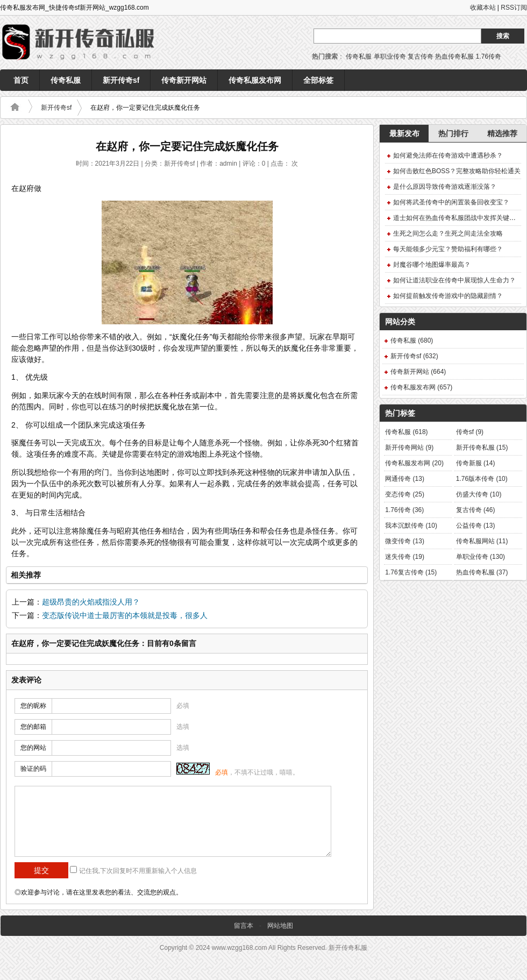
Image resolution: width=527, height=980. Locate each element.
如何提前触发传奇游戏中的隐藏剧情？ (448, 296)
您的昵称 (33, 706)
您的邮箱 (33, 727)
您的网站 (33, 748)
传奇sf (470, 432)
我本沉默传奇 (411, 525)
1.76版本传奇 (482, 479)
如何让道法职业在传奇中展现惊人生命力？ (454, 280)
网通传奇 (405, 479)
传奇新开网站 (184, 80)
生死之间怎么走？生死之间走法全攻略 (448, 233)
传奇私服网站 (482, 541)
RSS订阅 (514, 8)
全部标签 (318, 80)
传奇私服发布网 (255, 80)
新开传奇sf (121, 80)
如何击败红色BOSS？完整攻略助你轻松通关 (457, 171)
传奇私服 (359, 56)
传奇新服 (476, 463)
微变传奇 (405, 541)
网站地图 (280, 926)
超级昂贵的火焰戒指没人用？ (91, 602)
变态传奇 (405, 494)
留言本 (244, 926)
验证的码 (33, 769)
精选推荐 (502, 133)
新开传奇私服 (482, 448)
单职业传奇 (390, 56)
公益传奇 (476, 525)
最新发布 (404, 133)
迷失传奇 (405, 557)
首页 (21, 80)
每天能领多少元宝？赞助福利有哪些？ (448, 249)
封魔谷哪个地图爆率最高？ (432, 265)
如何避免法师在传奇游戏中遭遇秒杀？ (448, 155)
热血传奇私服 (454, 56)
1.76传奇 (489, 56)
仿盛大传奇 (479, 494)
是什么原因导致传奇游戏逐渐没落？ (445, 187)
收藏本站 (483, 8)
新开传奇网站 (409, 448)
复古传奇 (421, 56)
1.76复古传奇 (411, 572)
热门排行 (453, 133)
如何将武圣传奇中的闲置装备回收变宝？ (451, 202)
